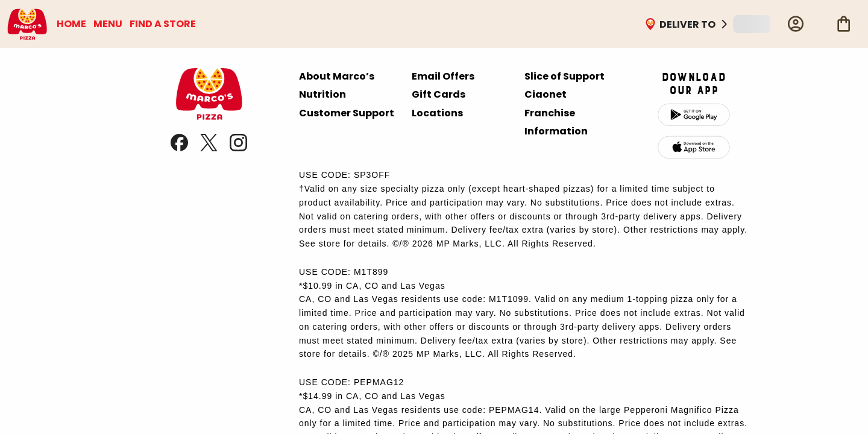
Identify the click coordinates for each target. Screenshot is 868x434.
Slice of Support (565, 76)
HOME (71, 24)
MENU (108, 24)
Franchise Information (556, 122)
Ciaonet (546, 94)
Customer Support (347, 113)
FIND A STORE (163, 24)
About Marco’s (337, 76)
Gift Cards (439, 94)
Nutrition (322, 94)
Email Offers (443, 76)
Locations (437, 113)
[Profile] (796, 24)
